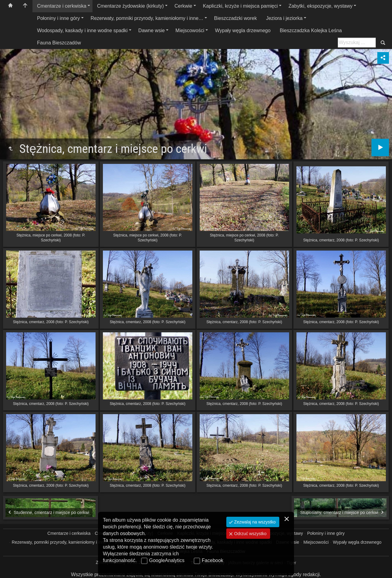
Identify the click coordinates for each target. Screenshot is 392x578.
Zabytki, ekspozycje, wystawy (320, 6)
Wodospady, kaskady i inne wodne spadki (82, 30)
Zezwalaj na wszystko (254, 522)
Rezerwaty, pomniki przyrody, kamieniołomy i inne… (147, 18)
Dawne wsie (152, 30)
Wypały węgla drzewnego (243, 30)
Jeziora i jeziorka (284, 18)
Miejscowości (190, 30)
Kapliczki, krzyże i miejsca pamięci (241, 6)
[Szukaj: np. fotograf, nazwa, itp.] (357, 43)
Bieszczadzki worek (236, 18)
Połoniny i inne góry (58, 18)
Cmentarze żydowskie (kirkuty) (130, 6)
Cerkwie (183, 6)
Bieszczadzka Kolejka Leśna (311, 30)
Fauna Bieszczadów (59, 43)
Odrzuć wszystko (250, 534)
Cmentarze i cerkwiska (62, 6)
